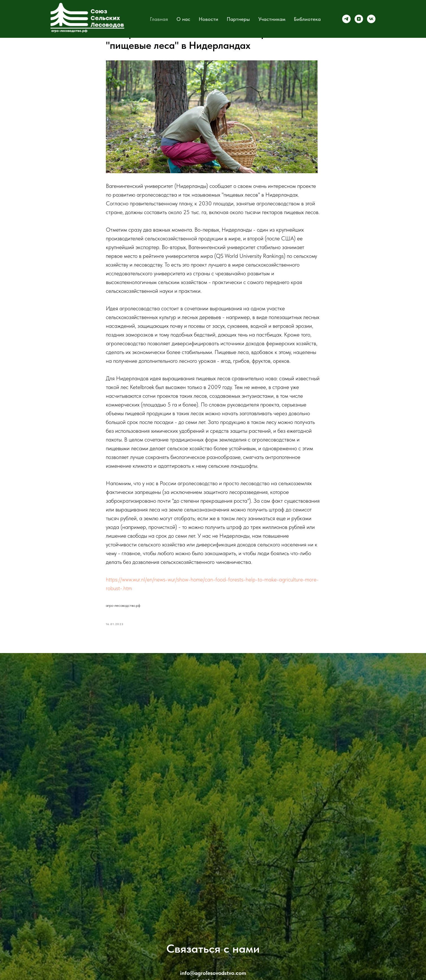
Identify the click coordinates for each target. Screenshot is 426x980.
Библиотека (307, 19)
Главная (159, 19)
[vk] (371, 19)
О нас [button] (183, 19)
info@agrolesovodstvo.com (213, 973)
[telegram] (346, 19)
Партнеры (238, 19)
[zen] (359, 19)
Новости (208, 19)
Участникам (272, 19)
